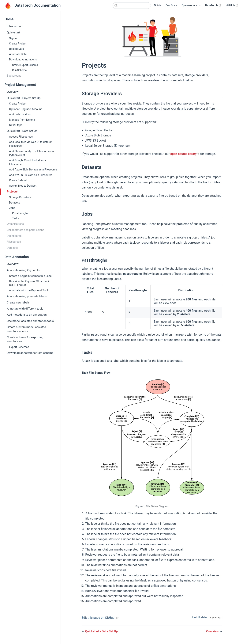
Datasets (15, 203)
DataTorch (213, 6)
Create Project (18, 44)
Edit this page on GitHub (98, 618)
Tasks (16, 218)
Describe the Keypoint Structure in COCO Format (30, 283)
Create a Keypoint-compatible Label (31, 276)
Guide (157, 5)
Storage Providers (20, 197)
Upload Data (17, 49)
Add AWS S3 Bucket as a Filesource (31, 175)
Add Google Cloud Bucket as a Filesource (28, 162)
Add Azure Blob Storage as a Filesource (33, 170)
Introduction (15, 26)
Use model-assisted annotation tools (30, 321)
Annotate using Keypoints (23, 270)
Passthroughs (20, 213)
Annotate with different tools (25, 309)
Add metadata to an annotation (27, 315)
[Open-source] (191, 6)
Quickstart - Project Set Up (24, 98)
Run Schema (19, 70)
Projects (12, 192)
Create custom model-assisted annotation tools (26, 329)
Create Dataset (18, 180)
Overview (13, 92)
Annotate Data (18, 54)
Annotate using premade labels (27, 296)
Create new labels (18, 303)
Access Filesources (21, 137)
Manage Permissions (22, 120)
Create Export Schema (25, 65)
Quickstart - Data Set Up (22, 131)
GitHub (232, 6)
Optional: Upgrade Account (25, 109)
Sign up (14, 38)
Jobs (12, 208)
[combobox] (132, 6)
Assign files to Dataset (23, 186)
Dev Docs (171, 5)
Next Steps (16, 125)
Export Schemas (19, 347)
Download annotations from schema (30, 353)
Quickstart (13, 32)
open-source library (185, 154)
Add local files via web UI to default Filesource (30, 144)
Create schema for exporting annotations (25, 339)
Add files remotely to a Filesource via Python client (31, 153)
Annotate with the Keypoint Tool (28, 290)
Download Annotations (23, 60)
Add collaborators (20, 114)
